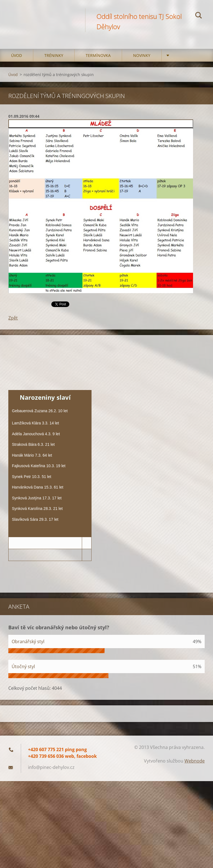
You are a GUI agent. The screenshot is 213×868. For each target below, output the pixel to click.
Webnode (195, 761)
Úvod (17, 55)
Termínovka (98, 55)
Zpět (13, 318)
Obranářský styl (28, 641)
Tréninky (54, 55)
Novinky (142, 55)
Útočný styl (23, 666)
